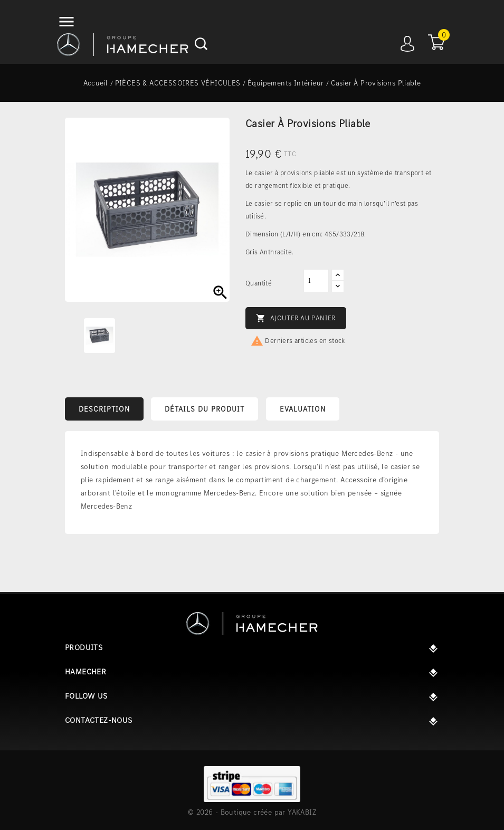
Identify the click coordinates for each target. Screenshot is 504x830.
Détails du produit (205, 409)
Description (104, 409)
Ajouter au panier (296, 318)
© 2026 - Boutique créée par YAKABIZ (252, 812)
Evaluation (303, 409)
